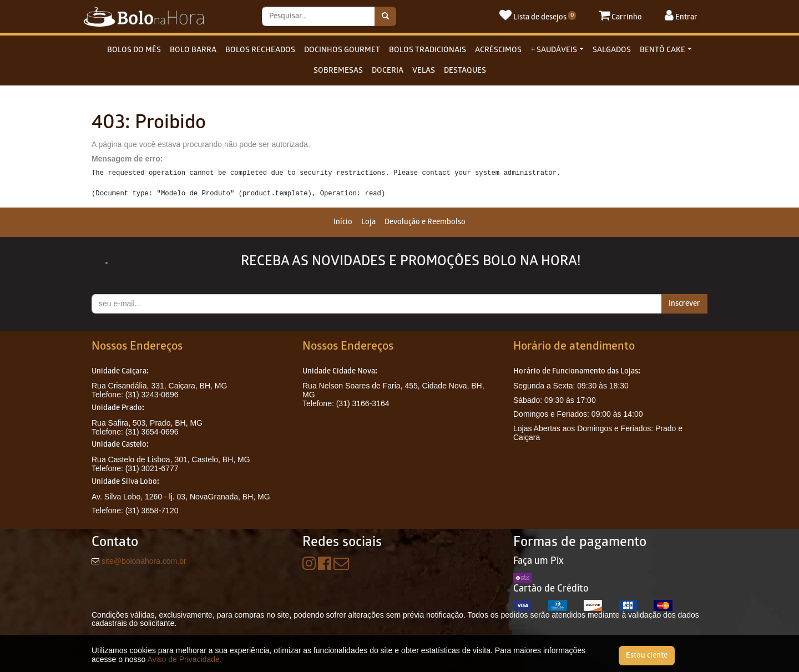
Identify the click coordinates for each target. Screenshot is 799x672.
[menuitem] (343, 222)
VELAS (424, 71)
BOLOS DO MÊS (134, 50)
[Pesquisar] (385, 16)
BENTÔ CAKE (663, 50)
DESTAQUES (465, 71)
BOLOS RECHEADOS (260, 50)
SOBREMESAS (338, 71)
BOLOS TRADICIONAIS (428, 50)
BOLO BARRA (193, 50)
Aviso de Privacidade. (184, 659)
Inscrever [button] (684, 304)
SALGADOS (612, 50)
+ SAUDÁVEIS (554, 50)
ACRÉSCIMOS (498, 50)
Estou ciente (647, 656)
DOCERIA (388, 71)
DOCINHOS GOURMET (342, 50)
